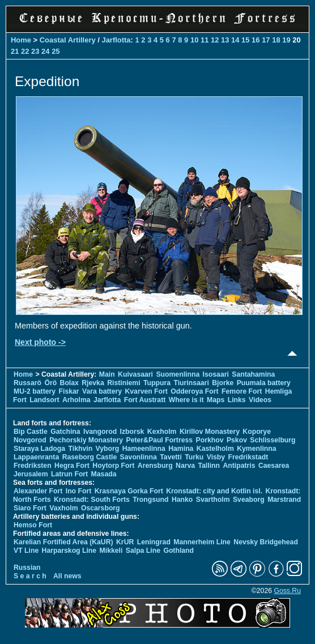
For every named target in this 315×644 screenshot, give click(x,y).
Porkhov (210, 440)
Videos (260, 400)
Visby (216, 457)
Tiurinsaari (191, 383)
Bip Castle (31, 432)
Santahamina (253, 374)
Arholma (76, 400)
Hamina (181, 449)
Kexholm (162, 432)
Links (237, 400)
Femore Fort (242, 391)
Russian (27, 568)
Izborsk (132, 432)
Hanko (182, 500)
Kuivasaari (135, 374)
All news (67, 576)
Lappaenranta (36, 457)
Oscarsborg (101, 508)
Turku (194, 457)
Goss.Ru (287, 591)
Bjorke (223, 383)
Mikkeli (111, 551)
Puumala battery (264, 383)
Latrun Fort (69, 474)
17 (266, 40)
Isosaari (216, 374)
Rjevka (93, 383)
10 (194, 40)
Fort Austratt (145, 400)
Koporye (257, 432)
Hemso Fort (33, 525)
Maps (216, 400)
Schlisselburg (273, 440)
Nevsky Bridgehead (266, 542)
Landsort (44, 400)
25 (56, 51)
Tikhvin (81, 449)
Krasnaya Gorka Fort (129, 491)
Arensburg (155, 466)
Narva (185, 466)
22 (25, 51)
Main (107, 374)
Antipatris (239, 466)
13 (225, 40)
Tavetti (171, 457)
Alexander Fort (38, 491)
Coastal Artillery (68, 40)
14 (235, 40)
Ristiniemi (124, 383)
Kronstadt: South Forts (92, 500)
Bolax (69, 383)
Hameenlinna (144, 449)
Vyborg (108, 449)
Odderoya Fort (194, 391)
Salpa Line (143, 551)
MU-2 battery (35, 391)
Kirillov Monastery (210, 432)
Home (21, 40)
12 (215, 40)
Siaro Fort (30, 508)
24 (45, 51)
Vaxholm (63, 508)
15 (245, 40)
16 (256, 40)
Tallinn (209, 466)
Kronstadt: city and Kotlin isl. (214, 491)
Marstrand (284, 500)
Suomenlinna (178, 374)
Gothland (178, 551)
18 (276, 40)
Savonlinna (139, 457)
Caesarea (274, 466)
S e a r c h (30, 576)
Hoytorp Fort (113, 466)
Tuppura (157, 383)
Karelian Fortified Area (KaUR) (63, 542)
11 (205, 40)
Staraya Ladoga (39, 449)
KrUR (125, 542)
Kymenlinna (256, 449)
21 (15, 51)
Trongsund (150, 500)
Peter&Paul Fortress (159, 440)
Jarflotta (116, 40)
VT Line (26, 551)
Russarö (27, 383)
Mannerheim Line (202, 542)
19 (286, 40)
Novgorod (30, 440)
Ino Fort (79, 491)
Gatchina (65, 432)
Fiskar (69, 391)
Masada (104, 474)
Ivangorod (100, 432)
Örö (50, 383)
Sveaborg (249, 500)
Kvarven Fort (146, 391)
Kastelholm (215, 449)
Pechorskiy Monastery (86, 440)
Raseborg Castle (90, 457)
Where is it (186, 400)
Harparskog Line (69, 551)
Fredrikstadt (248, 457)
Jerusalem (31, 474)
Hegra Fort (72, 466)
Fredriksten (33, 466)
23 (35, 51)
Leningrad (154, 542)
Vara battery (102, 391)
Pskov (237, 440)
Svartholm (213, 500)
